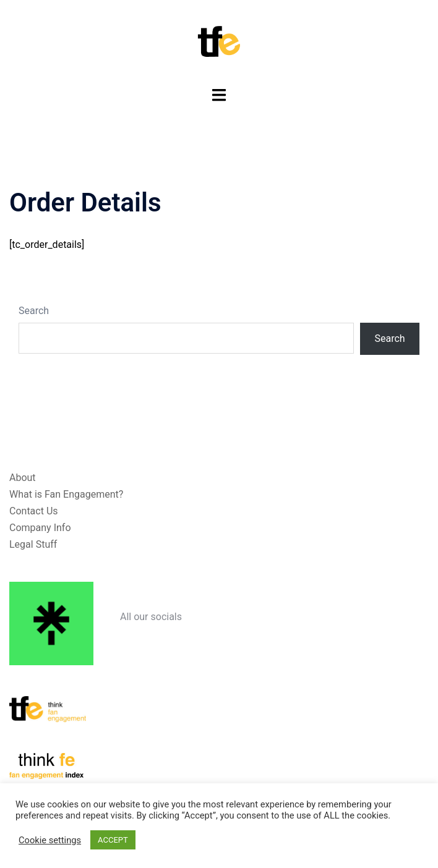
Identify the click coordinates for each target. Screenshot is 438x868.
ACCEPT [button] (113, 840)
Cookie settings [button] (50, 840)
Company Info (40, 528)
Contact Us (34, 511)
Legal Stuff (33, 544)
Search (34, 311)
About (23, 478)
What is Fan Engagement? (66, 494)
